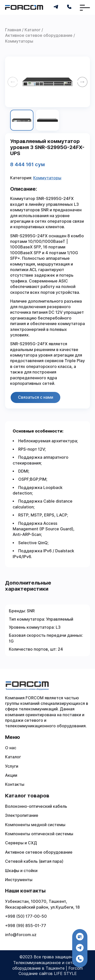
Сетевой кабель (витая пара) (34, 861)
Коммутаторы (47, 178)
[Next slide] (82, 82)
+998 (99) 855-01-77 (26, 926)
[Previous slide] (13, 82)
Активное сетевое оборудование (39, 852)
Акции (11, 775)
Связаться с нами (36, 397)
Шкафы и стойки (21, 871)
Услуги (12, 766)
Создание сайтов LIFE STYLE (48, 974)
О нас (11, 748)
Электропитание (22, 815)
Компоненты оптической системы (39, 834)
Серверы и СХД (21, 843)
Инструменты (19, 880)
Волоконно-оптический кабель (36, 806)
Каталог (13, 757)
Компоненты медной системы (35, 825)
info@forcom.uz (21, 935)
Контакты (15, 784)
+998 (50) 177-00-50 (26, 916)
